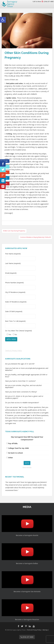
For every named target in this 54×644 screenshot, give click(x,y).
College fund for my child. (19, 448)
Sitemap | (46, 630)
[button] (3, 20)
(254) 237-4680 (49, 1)
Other (11, 458)
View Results (27, 467)
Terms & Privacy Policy (13, 351)
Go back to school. (16, 453)
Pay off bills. (13, 443)
